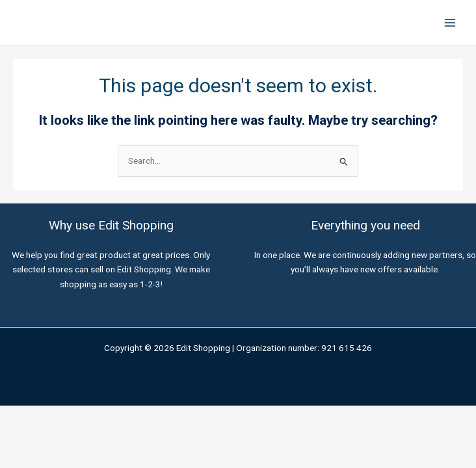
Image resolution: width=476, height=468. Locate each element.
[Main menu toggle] (450, 22)
